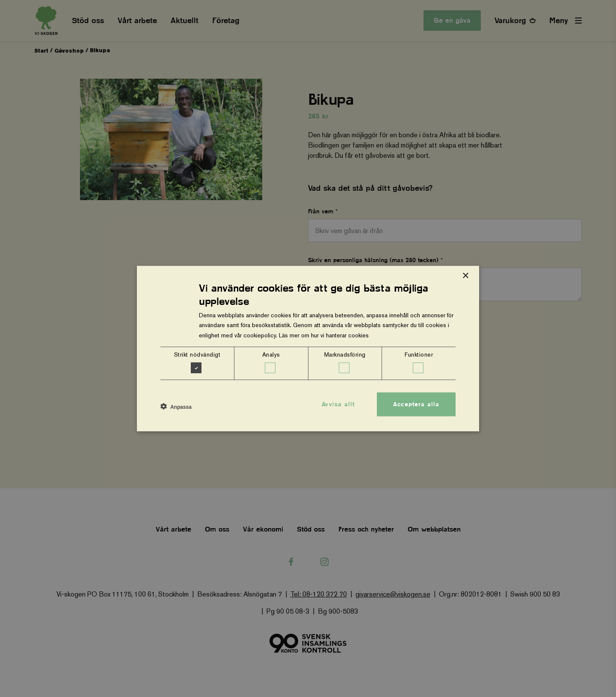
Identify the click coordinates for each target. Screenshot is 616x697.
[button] (176, 407)
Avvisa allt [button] (338, 404)
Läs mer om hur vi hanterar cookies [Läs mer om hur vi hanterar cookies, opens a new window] (324, 335)
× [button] (465, 276)
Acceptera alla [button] (416, 404)
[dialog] (308, 348)
